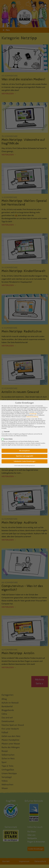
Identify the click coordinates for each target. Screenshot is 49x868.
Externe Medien (8, 437)
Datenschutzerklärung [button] (25, 463)
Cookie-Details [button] (17, 463)
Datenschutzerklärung (32, 414)
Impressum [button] (33, 463)
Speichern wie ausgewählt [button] (25, 454)
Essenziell (6, 429)
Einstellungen (33, 411)
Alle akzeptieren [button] (24, 448)
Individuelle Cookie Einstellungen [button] (25, 459)
